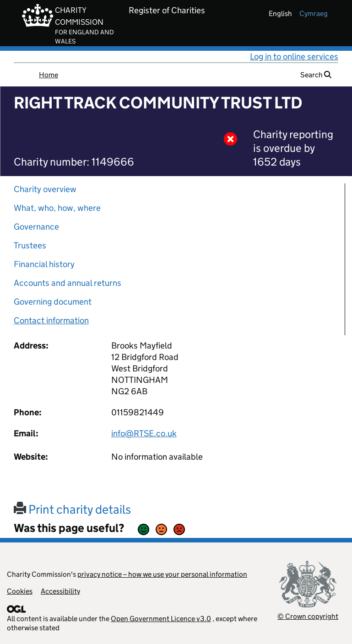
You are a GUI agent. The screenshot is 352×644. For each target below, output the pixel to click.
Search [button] (316, 75)
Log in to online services (294, 56)
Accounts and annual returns (68, 283)
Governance (36, 227)
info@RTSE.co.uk (144, 433)
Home (49, 75)
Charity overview (45, 189)
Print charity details (72, 509)
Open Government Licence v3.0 (161, 619)
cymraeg (314, 13)
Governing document (53, 302)
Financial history (44, 264)
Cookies (20, 591)
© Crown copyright (308, 616)
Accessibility (60, 591)
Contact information (51, 320)
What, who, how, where (57, 208)
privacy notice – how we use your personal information (162, 574)
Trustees (30, 245)
